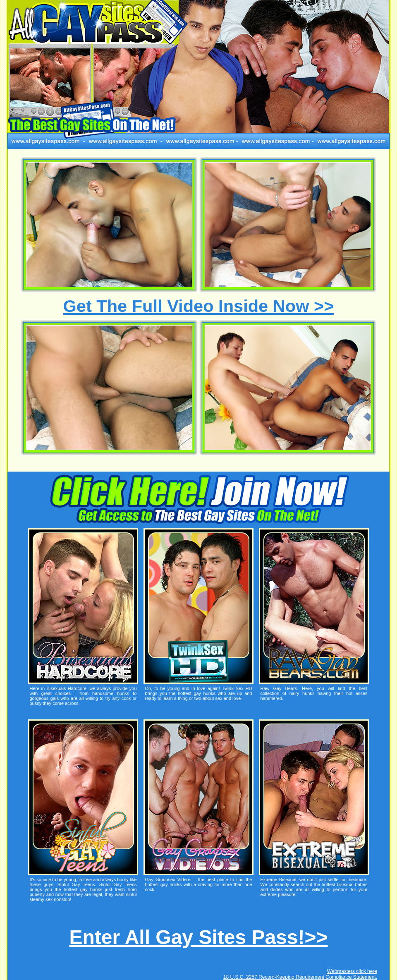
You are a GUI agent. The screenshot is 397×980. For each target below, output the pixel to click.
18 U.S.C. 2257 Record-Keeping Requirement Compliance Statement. (300, 977)
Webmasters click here (352, 971)
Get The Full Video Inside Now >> (198, 306)
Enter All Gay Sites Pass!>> (198, 937)
